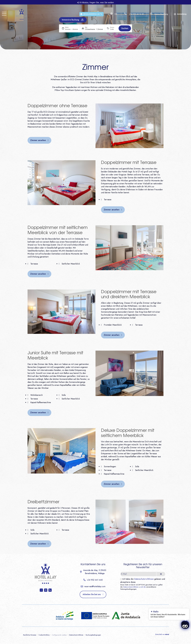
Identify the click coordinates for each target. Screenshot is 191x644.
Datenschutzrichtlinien (144, 579)
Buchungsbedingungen (93, 635)
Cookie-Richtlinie (44, 635)
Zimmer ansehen (38, 140)
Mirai (167, 634)
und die (143, 587)
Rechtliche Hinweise (30, 635)
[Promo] (113, 29)
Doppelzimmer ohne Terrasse (57, 106)
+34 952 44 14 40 (136, 14)
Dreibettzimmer (43, 502)
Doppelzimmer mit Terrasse (129, 163)
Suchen (125, 28)
